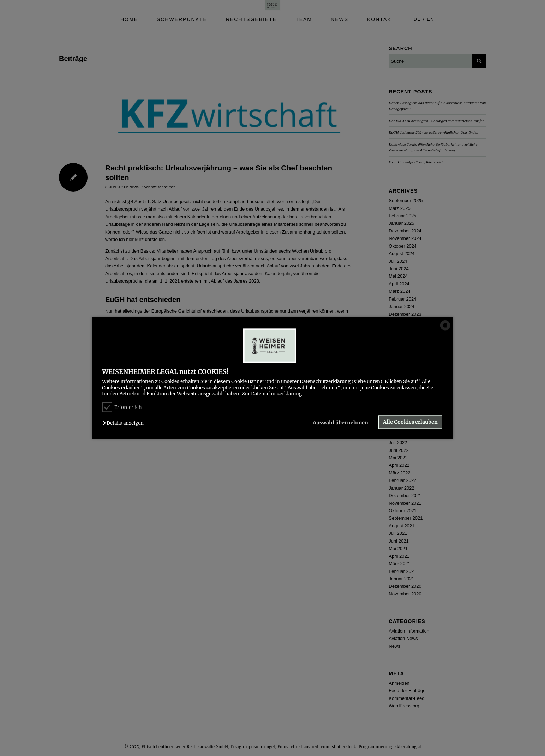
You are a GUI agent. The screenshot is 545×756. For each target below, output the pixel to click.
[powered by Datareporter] (445, 330)
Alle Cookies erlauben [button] (410, 422)
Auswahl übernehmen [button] (340, 423)
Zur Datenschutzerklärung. (272, 394)
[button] (125, 424)
